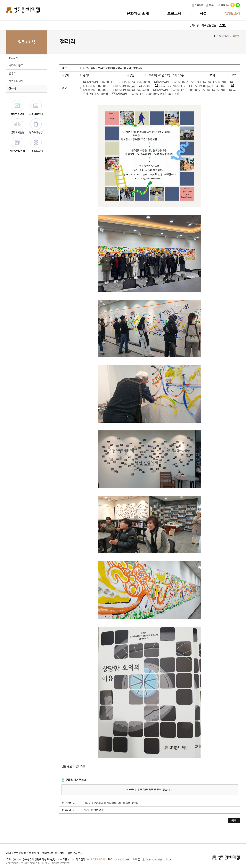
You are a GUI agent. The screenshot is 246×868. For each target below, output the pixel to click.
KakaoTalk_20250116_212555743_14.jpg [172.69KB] (190, 82)
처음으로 (197, 5)
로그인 (211, 5)
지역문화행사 (16, 81)
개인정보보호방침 (16, 853)
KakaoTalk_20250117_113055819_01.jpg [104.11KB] (191, 86)
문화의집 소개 (138, 13)
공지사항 (194, 25)
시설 (203, 13)
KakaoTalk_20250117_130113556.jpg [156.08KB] (117, 82)
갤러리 (223, 25)
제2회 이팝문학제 (93, 810)
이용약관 (34, 853)
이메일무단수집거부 (53, 853)
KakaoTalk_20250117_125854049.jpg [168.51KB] (146, 94)
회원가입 (224, 5)
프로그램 (174, 13)
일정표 (12, 73)
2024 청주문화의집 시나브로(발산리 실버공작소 (111, 803)
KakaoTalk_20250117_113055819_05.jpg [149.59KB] (189, 90)
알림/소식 (233, 13)
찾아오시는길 (75, 853)
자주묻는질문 (209, 25)
